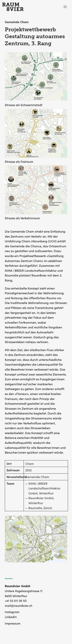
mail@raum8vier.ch (19, 605)
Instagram (12, 612)
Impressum (13, 623)
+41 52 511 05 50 (16, 600)
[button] (65, 7)
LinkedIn (11, 617)
